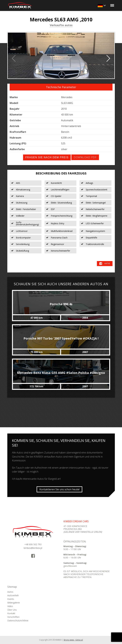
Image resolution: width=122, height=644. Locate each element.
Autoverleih (13, 595)
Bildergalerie (14, 603)
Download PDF (85, 157)
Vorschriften (13, 617)
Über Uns (12, 610)
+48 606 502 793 (33, 544)
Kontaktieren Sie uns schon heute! (59, 489)
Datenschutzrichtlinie (18, 621)
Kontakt (11, 613)
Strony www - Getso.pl (73, 640)
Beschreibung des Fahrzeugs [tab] (61, 173)
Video (10, 606)
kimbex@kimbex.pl (33, 548)
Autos (10, 592)
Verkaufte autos (61, 25)
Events (11, 599)
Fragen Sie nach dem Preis (47, 157)
